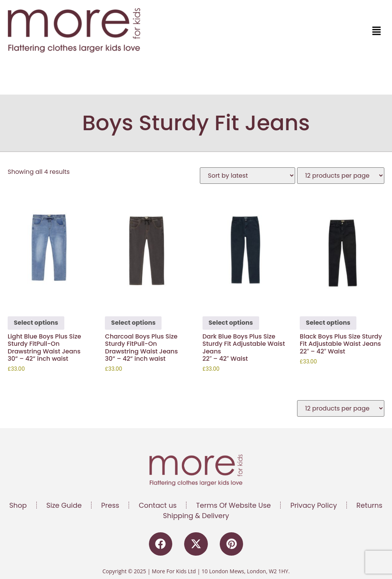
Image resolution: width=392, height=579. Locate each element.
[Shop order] (247, 176)
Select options (36, 323)
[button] (292, 31)
